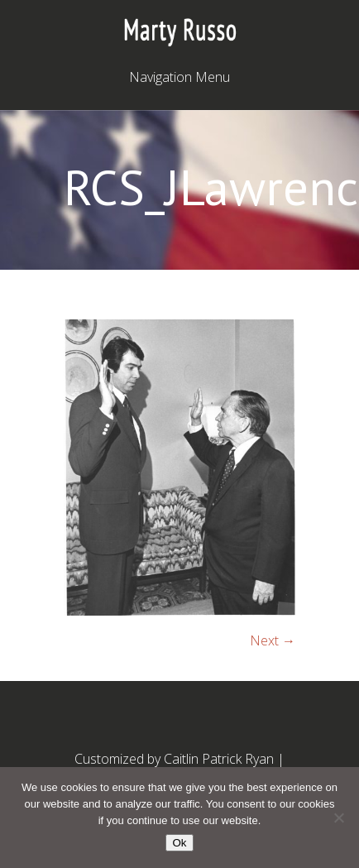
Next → (273, 640)
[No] (338, 818)
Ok (179, 843)
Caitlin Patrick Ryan (219, 759)
